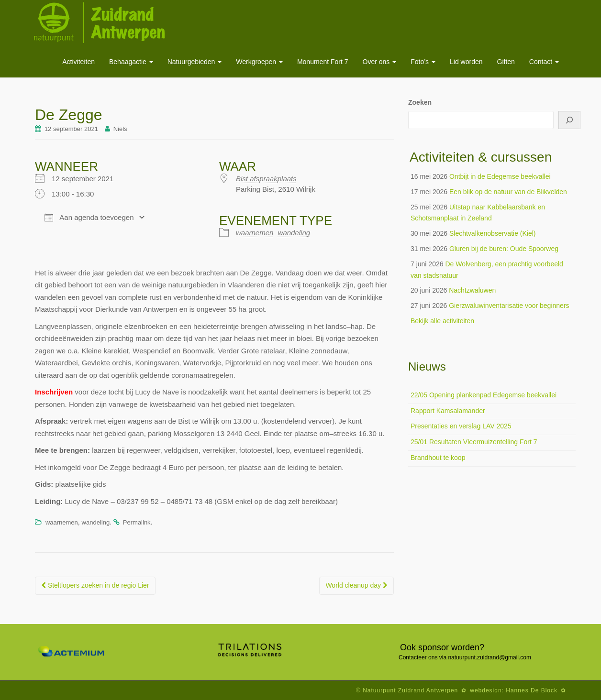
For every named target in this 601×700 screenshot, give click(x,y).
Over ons (380, 62)
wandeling (294, 233)
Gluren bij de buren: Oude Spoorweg (504, 249)
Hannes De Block (532, 690)
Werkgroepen (259, 62)
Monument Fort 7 (323, 62)
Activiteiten (78, 62)
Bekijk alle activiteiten (442, 321)
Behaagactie (131, 62)
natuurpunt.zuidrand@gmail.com (490, 657)
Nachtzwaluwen (472, 290)
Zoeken (420, 102)
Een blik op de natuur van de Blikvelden (508, 192)
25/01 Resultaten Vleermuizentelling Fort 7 (474, 442)
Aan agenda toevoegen (89, 218)
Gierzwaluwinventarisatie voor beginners (509, 306)
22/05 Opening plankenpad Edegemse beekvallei (484, 395)
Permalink (137, 522)
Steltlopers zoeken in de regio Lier (95, 585)
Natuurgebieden (195, 62)
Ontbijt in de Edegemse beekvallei (500, 176)
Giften (506, 62)
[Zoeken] (569, 120)
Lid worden (466, 62)
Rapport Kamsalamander (448, 411)
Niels (120, 129)
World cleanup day (356, 585)
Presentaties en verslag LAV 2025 (461, 426)
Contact (544, 62)
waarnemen (255, 233)
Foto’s (423, 62)
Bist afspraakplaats (266, 179)
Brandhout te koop (438, 458)
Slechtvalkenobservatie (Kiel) (493, 233)
